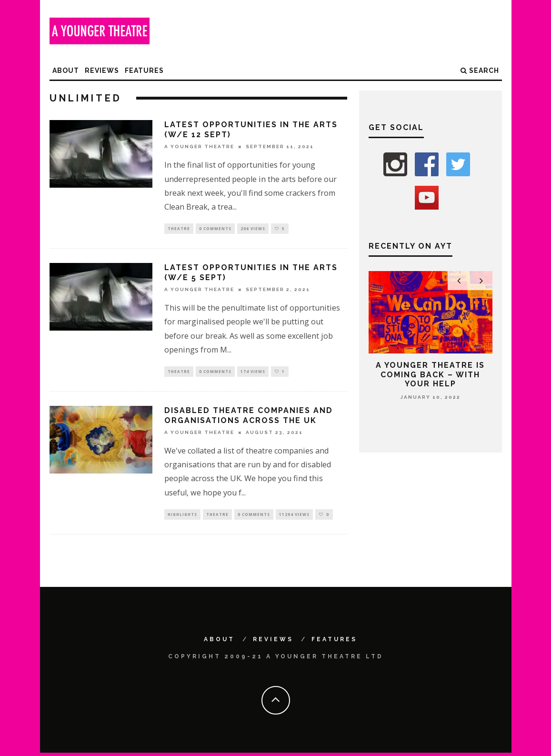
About (66, 71)
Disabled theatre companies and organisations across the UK (249, 417)
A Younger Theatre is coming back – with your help (430, 374)
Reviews (102, 71)
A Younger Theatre (199, 146)
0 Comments (215, 229)
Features (144, 71)
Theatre (179, 229)
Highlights (182, 517)
